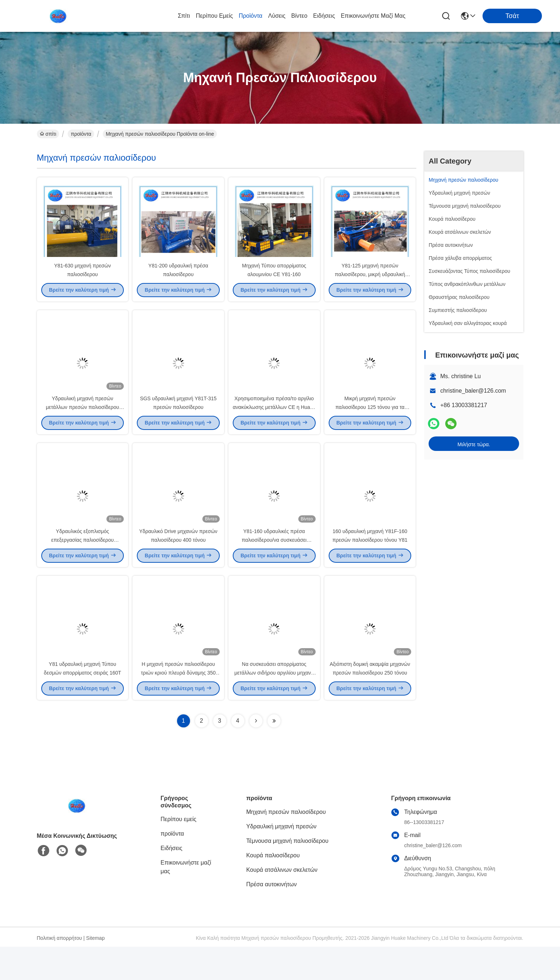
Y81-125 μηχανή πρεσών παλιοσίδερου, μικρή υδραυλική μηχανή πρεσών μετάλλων (370, 282)
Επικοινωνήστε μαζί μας (373, 16)
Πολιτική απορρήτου (60, 971)
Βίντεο (300, 16)
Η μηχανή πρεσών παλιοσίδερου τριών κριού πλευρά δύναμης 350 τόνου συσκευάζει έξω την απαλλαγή (178, 706)
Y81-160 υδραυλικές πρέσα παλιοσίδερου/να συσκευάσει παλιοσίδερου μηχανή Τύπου (274, 565)
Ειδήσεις (324, 16)
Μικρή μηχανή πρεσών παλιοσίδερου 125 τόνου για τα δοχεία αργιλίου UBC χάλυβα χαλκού (370, 423)
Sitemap (95, 971)
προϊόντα (250, 16)
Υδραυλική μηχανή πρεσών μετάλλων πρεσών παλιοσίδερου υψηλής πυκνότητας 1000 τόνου (83, 423)
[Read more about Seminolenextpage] (256, 754)
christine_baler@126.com (473, 391)
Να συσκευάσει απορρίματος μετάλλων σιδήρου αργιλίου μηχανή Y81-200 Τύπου (274, 706)
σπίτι (184, 16)
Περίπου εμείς (214, 16)
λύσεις (277, 16)
